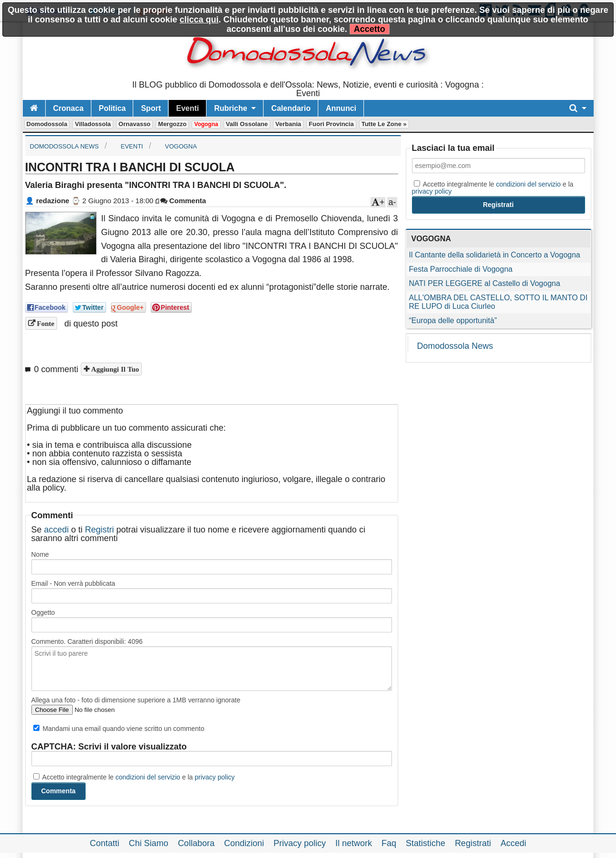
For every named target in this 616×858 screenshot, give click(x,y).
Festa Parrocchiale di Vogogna (461, 269)
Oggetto (43, 612)
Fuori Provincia (331, 124)
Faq (389, 843)
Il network (354, 843)
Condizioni (244, 843)
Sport (151, 108)
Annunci (341, 108)
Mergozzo (172, 124)
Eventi (187, 108)
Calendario (291, 108)
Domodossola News (455, 346)
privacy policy (215, 777)
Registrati (473, 843)
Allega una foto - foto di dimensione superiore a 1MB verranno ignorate (136, 700)
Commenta (183, 201)
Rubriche (230, 108)
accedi (57, 530)
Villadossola (93, 124)
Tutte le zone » (384, 124)
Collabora (196, 843)
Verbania (288, 124)
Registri (100, 530)
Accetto (370, 29)
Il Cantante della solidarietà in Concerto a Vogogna (495, 255)
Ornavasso (134, 124)
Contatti (105, 843)
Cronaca (68, 108)
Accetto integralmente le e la (134, 777)
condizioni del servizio (148, 777)
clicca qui (199, 20)
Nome (40, 554)
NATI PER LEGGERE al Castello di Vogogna (485, 283)
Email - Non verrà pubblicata (73, 583)
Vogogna (206, 124)
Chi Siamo (149, 843)
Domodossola (47, 124)
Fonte (45, 323)
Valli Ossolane (247, 124)
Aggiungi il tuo (114, 369)
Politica (112, 108)
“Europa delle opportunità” (453, 321)
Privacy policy (300, 843)
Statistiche (425, 843)
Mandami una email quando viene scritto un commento (119, 729)
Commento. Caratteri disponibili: (87, 641)
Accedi (513, 843)
